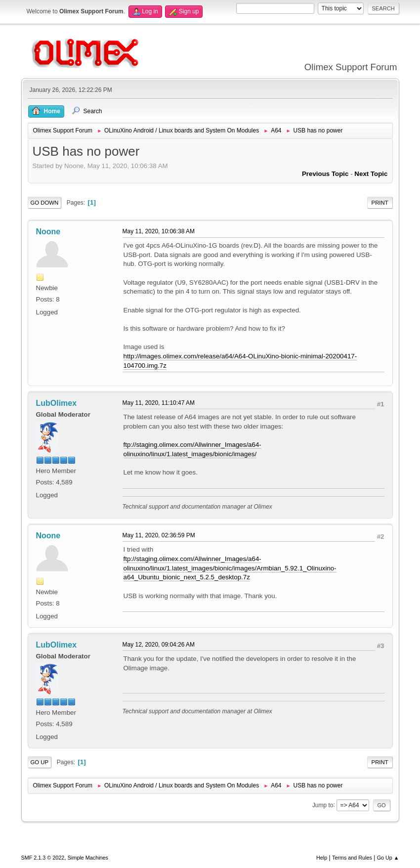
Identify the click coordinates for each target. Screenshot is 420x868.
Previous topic (325, 174)
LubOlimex (57, 403)
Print (380, 203)
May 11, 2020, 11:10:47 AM (159, 403)
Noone (48, 232)
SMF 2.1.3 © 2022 (43, 858)
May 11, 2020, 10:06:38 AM (159, 231)
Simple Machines (88, 858)
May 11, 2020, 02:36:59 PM (159, 535)
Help (322, 858)
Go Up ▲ (388, 858)
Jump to (323, 805)
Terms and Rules (352, 858)
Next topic (371, 174)
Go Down (45, 203)
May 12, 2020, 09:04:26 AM (159, 645)
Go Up (40, 762)
